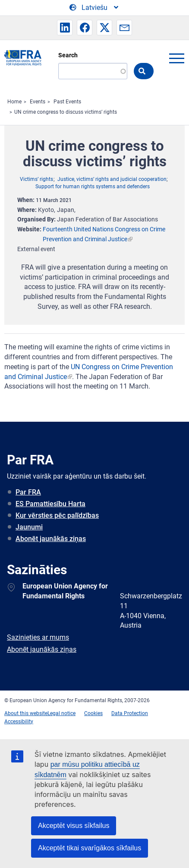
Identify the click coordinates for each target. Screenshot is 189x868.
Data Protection (130, 713)
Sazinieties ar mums (38, 637)
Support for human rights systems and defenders (93, 187)
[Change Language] (94, 8)
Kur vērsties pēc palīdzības (57, 515)
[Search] (93, 71)
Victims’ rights (36, 179)
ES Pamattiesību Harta (50, 504)
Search (68, 55)
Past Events (67, 102)
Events (38, 102)
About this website (26, 713)
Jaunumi (29, 527)
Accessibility (19, 722)
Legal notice (61, 713)
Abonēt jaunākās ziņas (51, 539)
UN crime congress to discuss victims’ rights (66, 112)
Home (14, 102)
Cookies (93, 713)
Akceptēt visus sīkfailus (74, 826)
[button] (65, 28)
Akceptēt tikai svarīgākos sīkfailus (90, 848)
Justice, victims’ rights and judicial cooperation (112, 179)
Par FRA (28, 492)
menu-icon (176, 58)
